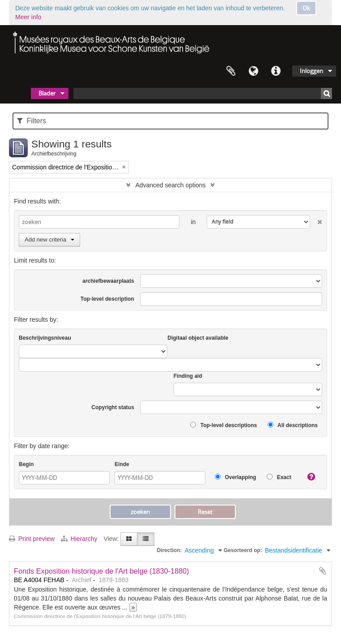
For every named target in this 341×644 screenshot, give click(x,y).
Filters (32, 121)
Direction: (169, 550)
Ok (306, 8)
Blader (47, 93)
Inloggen (311, 71)
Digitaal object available (198, 338)
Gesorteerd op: (243, 550)
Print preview (32, 539)
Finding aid (188, 376)
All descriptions (293, 425)
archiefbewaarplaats (108, 281)
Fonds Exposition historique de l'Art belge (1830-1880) (102, 571)
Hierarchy (80, 539)
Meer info (28, 17)
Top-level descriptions (224, 425)
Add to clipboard (323, 571)
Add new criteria (49, 240)
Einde (122, 464)
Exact (279, 477)
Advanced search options (170, 185)
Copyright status (113, 407)
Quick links (276, 71)
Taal (253, 71)
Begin (26, 464)
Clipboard (231, 71)
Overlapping (235, 477)
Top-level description (107, 299)
